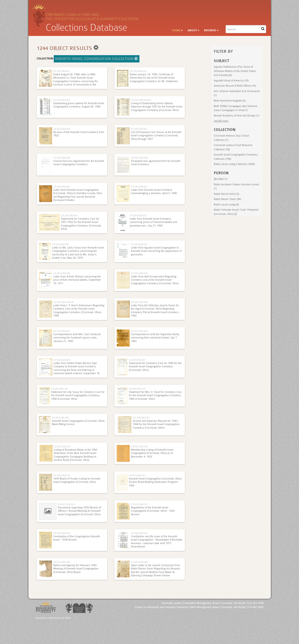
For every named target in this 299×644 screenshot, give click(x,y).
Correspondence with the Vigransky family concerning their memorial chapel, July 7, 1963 (155, 338)
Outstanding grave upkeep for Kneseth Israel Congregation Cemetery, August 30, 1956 (79, 105)
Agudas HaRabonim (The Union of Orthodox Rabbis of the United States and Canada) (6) (235, 71)
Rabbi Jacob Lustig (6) (226, 205)
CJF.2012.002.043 (62, 360)
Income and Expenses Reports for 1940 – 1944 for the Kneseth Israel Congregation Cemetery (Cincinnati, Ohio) (156, 424)
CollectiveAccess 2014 (59, 618)
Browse (211, 30)
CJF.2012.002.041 (62, 331)
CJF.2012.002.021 (62, 71)
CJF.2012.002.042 (139, 331)
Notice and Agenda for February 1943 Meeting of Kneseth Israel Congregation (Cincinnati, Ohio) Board (76, 569)
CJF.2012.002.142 (59, 389)
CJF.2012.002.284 (139, 562)
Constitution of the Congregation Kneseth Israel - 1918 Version (77, 538)
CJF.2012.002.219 (62, 475)
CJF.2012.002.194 (62, 446)
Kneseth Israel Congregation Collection (97, 59)
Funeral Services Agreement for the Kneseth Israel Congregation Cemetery (79, 163)
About (193, 30)
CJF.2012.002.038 (62, 273)
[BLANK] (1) (221, 179)
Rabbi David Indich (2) (226, 194)
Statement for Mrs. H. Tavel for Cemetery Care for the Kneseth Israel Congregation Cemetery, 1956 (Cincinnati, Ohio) (155, 395)
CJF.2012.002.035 (138, 215)
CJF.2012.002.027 (139, 129)
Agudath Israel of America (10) (231, 81)
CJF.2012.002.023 (62, 100)
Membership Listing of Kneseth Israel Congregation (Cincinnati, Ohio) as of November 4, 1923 (152, 453)
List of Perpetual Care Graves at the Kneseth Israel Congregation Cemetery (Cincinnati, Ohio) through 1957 (156, 136)
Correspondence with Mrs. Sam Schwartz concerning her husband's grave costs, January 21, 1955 (77, 338)
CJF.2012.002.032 (62, 187)
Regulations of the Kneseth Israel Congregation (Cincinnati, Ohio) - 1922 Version (153, 511)
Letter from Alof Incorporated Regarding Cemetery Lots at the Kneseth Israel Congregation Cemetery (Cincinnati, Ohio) (155, 280)
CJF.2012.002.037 (139, 244)
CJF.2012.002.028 (62, 158)
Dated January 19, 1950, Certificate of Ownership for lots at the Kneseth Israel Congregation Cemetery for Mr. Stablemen (154, 78)
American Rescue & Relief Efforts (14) (235, 86)
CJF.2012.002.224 (66, 504)
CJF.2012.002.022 (138, 71)
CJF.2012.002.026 (62, 129)
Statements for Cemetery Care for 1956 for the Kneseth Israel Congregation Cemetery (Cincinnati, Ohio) (155, 367)
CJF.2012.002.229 (139, 533)
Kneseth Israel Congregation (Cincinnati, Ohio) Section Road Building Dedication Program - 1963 (155, 482)
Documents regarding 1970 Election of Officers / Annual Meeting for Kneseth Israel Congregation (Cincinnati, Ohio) (79, 511)
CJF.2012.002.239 (62, 562)
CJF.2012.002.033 (139, 187)
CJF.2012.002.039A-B (63, 302)
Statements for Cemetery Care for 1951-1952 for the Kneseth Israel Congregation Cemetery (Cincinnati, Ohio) (81, 224)
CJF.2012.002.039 (139, 273)
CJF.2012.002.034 (69, 215)
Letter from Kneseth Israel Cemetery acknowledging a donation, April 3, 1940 (154, 192)
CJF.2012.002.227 (139, 504)
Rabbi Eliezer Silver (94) (227, 199)
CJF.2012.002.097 (137, 360)
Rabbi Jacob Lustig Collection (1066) (234, 164)
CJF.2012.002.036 (60, 244)
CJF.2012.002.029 (139, 158)
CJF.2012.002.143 (137, 389)
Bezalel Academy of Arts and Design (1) (236, 116)
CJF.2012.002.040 (139, 302)
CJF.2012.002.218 (139, 446)
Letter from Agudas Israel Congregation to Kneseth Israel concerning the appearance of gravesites (156, 251)
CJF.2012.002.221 (137, 475)
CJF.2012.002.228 (62, 533)
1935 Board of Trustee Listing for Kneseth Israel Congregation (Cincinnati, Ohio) (77, 480)
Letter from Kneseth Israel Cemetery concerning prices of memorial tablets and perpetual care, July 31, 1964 (153, 222)
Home (177, 30)
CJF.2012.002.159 (60, 418)
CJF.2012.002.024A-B (141, 100)
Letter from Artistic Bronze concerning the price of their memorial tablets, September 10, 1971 (77, 280)
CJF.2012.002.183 (141, 418)
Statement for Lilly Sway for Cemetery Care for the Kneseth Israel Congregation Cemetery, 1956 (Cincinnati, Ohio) (78, 395)
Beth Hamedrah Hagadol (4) (230, 101)
